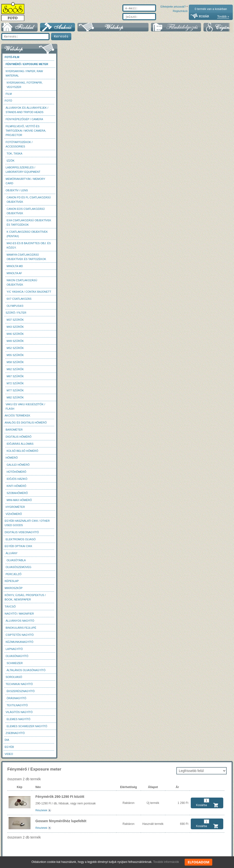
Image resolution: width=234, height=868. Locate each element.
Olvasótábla (16, 563)
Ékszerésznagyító (21, 694)
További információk (166, 862)
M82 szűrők (15, 400)
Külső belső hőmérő (22, 453)
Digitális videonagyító (22, 535)
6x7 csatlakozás (19, 301)
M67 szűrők (15, 379)
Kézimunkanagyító (20, 644)
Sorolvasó (14, 679)
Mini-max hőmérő (19, 502)
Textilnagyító (17, 708)
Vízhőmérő (14, 516)
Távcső (10, 609)
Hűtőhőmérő (16, 474)
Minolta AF (14, 276)
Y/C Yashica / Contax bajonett (29, 294)
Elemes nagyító (18, 722)
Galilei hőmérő (18, 467)
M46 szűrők (15, 336)
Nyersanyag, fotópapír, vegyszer (25, 87)
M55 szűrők (15, 357)
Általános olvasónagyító (26, 673)
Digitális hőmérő (19, 439)
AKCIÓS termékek (17, 418)
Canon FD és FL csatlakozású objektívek (29, 202)
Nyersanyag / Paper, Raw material (24, 76)
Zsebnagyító (15, 735)
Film (9, 96)
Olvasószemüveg (18, 569)
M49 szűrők (15, 343)
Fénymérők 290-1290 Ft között (60, 799)
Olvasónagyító (17, 658)
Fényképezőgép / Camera (24, 122)
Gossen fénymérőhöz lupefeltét (61, 823)
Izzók (11, 163)
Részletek (41, 813)
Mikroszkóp (14, 590)
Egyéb (9, 749)
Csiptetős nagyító (20, 637)
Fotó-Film (12, 59)
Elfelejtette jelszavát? (157, 22)
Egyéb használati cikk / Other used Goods (27, 525)
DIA (7, 742)
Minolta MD (15, 269)
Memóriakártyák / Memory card (25, 183)
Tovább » (223, 17)
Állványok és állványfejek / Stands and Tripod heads (27, 112)
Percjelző (14, 577)
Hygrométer (15, 509)
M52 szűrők (15, 350)
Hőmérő (12, 460)
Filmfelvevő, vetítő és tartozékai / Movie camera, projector (26, 133)
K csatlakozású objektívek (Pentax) (27, 236)
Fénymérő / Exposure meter (27, 67)
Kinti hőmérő (16, 488)
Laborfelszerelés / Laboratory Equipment (23, 172)
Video (9, 756)
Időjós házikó (17, 481)
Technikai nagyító (19, 686)
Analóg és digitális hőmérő (26, 425)
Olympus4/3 (15, 308)
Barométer (14, 432)
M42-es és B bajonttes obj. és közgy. (29, 248)
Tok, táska (14, 156)
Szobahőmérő (17, 495)
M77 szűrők (15, 393)
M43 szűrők (15, 329)
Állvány (12, 556)
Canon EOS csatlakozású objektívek (26, 213)
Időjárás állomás (20, 446)
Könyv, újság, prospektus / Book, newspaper (25, 600)
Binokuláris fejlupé (21, 630)
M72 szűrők (15, 386)
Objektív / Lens (17, 193)
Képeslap (12, 583)
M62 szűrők (15, 372)
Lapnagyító (14, 651)
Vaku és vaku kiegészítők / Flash (25, 409)
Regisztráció (180, 22)
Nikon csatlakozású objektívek (22, 285)
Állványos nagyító (20, 623)
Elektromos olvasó (21, 542)
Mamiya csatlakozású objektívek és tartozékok (26, 259)
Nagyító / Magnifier (19, 616)
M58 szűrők (15, 365)
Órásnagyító (16, 701)
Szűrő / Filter (16, 315)
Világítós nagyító (19, 714)
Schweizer (15, 665)
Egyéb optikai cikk (18, 549)
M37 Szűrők (15, 322)
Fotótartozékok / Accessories (19, 147)
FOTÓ (8, 103)
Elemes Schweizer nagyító (27, 729)
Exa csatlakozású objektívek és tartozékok (29, 225)
